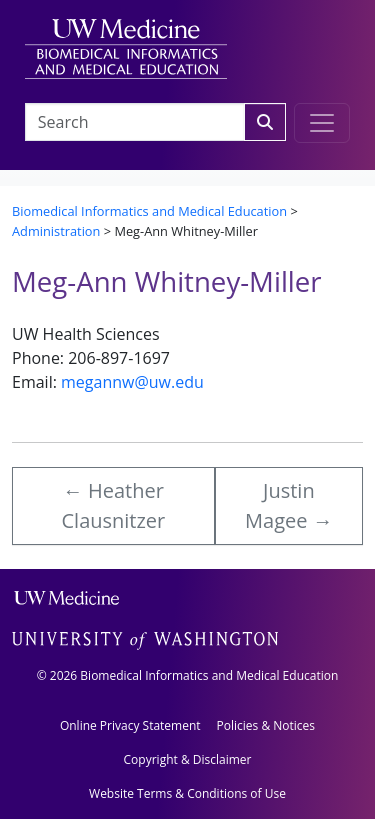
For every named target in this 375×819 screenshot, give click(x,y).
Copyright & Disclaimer (188, 759)
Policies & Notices (266, 725)
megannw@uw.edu (132, 382)
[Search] (265, 122)
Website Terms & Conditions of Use (187, 793)
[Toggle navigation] (322, 123)
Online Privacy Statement (130, 725)
